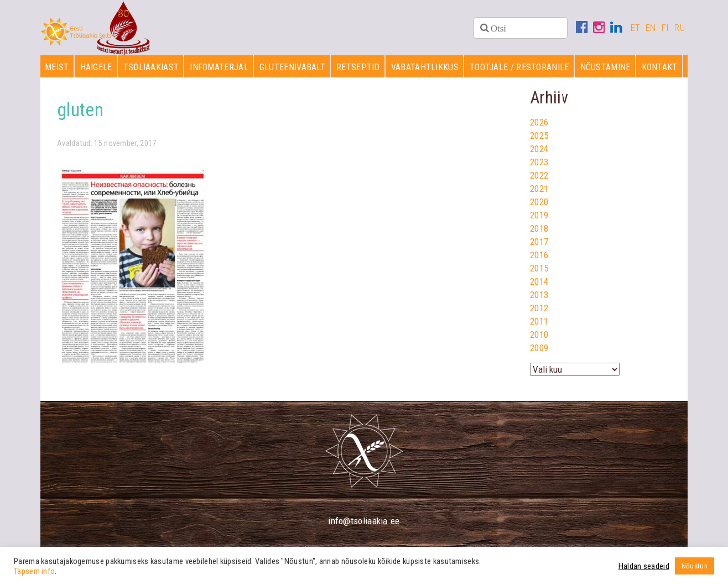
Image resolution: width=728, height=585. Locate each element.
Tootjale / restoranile (519, 67)
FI (665, 28)
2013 (539, 295)
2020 (539, 202)
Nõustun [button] (695, 566)
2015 (539, 268)
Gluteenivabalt (292, 67)
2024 (539, 149)
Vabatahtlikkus (425, 67)
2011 (539, 321)
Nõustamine (605, 67)
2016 (539, 255)
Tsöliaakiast (151, 67)
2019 (539, 215)
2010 (539, 335)
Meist (57, 67)
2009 (539, 348)
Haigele (96, 67)
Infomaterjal (219, 67)
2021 (539, 189)
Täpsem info (34, 571)
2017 (539, 242)
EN (651, 28)
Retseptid (358, 67)
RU (680, 28)
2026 (539, 122)
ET (636, 28)
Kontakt (660, 67)
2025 (539, 135)
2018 (539, 228)
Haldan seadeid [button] (644, 566)
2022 (539, 175)
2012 (539, 308)
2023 (539, 162)
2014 (539, 281)
